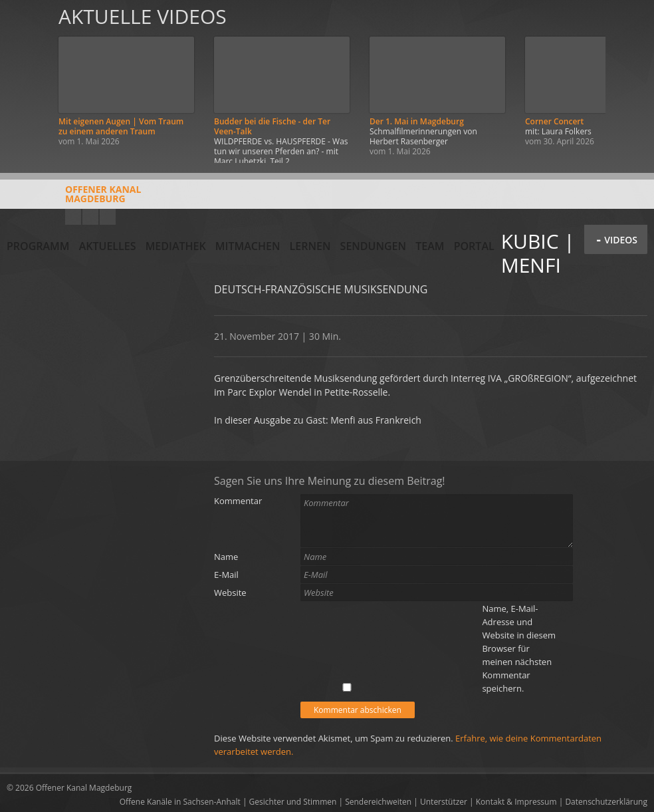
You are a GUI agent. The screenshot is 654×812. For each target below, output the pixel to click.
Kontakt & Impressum (516, 802)
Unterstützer (444, 802)
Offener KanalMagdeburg (74, 199)
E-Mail (226, 575)
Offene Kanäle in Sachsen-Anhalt (180, 802)
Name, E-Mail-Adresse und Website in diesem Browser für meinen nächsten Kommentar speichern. (519, 648)
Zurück (25, 81)
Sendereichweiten (378, 802)
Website (230, 593)
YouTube (73, 217)
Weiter (629, 81)
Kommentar (238, 501)
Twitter (108, 217)
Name (226, 557)
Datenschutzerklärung (606, 802)
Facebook (90, 217)
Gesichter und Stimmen (293, 802)
